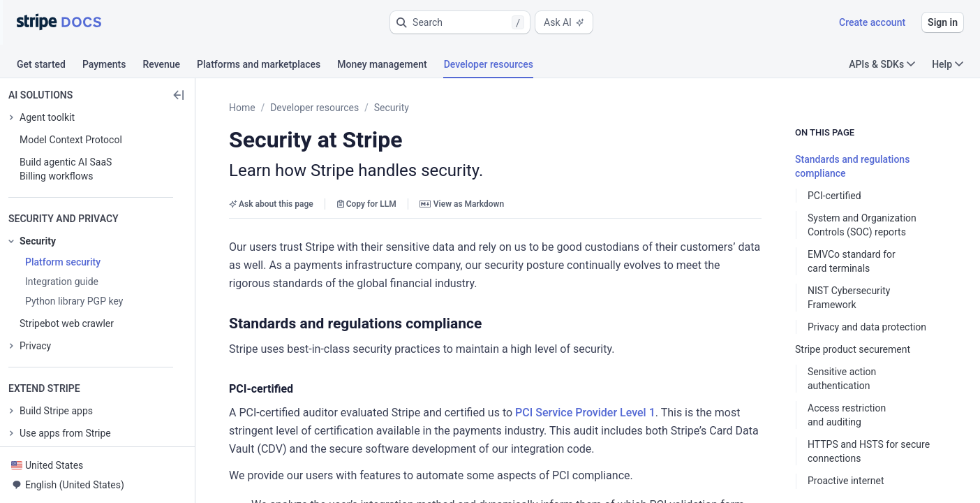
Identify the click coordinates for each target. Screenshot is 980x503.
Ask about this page (271, 204)
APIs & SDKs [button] (882, 64)
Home (242, 108)
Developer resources (314, 108)
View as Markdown (462, 204)
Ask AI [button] (564, 22)
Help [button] (948, 64)
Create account (872, 22)
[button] (460, 22)
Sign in (943, 22)
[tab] (50, 66)
